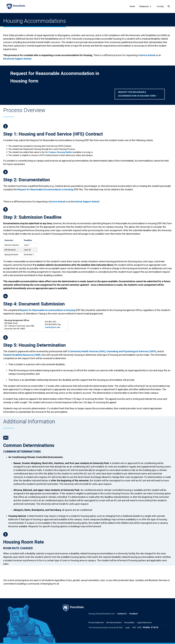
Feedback (134, 614)
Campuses (144, 9)
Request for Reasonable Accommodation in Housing (45, 189)
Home (132, 6)
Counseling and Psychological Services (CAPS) (131, 351)
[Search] (169, 6)
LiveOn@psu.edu (53, 327)
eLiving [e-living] (160, 6)
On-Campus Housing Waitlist (59, 152)
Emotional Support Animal (17, 59)
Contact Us (122, 614)
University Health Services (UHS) (88, 351)
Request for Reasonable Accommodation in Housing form (137, 94)
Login (128, 628)
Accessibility (129, 623)
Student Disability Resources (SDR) (22, 355)
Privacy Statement (96, 623)
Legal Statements (144, 623)
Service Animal (147, 55)
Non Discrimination (114, 623)
